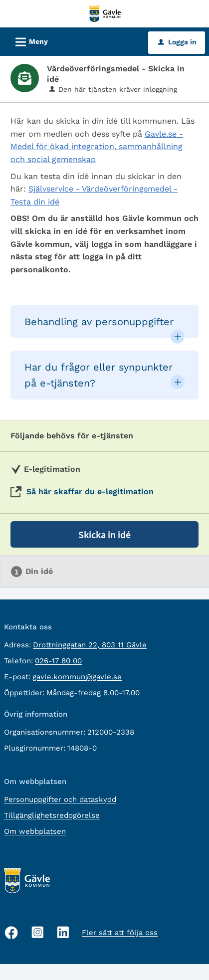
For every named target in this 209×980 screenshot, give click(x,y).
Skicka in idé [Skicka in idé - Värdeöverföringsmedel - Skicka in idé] (104, 534)
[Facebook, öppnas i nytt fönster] (11, 933)
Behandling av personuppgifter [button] (99, 322)
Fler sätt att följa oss (120, 933)
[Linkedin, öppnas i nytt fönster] (63, 932)
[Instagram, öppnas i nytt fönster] (38, 932)
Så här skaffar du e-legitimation (90, 491)
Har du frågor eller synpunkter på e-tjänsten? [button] (99, 375)
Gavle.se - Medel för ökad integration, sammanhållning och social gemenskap (97, 147)
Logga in (177, 42)
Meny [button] (28, 40)
